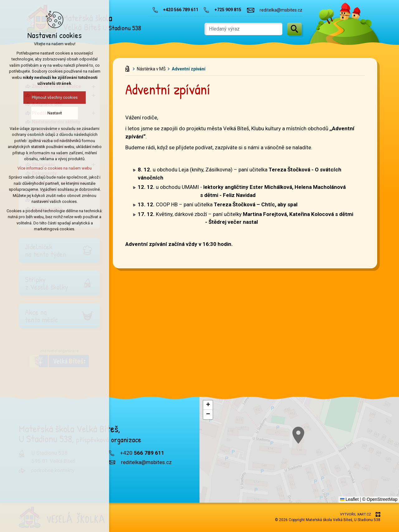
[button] (208, 405)
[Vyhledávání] (294, 29)
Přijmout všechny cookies (31, 97)
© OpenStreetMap (380, 499)
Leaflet (349, 499)
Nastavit (31, 113)
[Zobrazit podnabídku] (94, 69)
